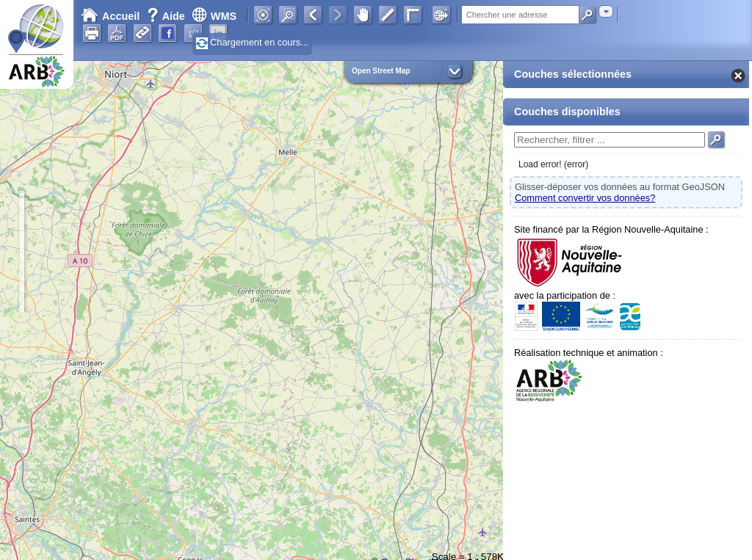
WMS (214, 16)
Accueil (110, 16)
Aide (167, 16)
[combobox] (606, 11)
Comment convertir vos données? (585, 198)
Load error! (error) (553, 164)
